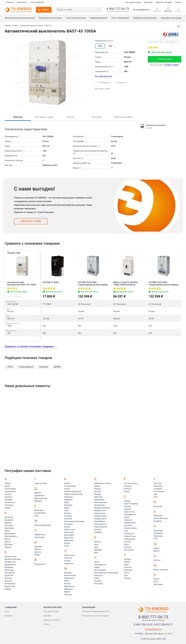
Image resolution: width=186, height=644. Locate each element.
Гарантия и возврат (164, 2)
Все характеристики (104, 76)
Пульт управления (120, 18)
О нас (7, 611)
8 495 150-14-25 (143, 625)
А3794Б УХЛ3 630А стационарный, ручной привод (163, 284)
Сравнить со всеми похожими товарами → (31, 346)
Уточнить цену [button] (165, 59)
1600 (110, 46)
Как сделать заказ (133, 2)
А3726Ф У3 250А (51, 282)
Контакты (22, 2)
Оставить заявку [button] (172, 65)
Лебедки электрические (145, 18)
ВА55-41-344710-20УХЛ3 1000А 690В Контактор (125, 284)
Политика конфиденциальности (96, 611)
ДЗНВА (57, 367)
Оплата (178, 2)
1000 (100, 46)
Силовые (44, 367)
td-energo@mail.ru (142, 10)
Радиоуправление (99, 18)
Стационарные (26, 367)
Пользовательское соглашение (96, 616)
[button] (99, 10)
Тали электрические (76, 18)
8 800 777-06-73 (118, 9)
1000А (10, 367)
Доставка (148, 2)
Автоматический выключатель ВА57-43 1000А (22, 284)
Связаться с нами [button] (31, 221)
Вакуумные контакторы (50, 18)
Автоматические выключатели (20, 18)
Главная (9, 2)
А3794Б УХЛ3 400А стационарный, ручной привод (93, 284)
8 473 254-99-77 (163, 625)
